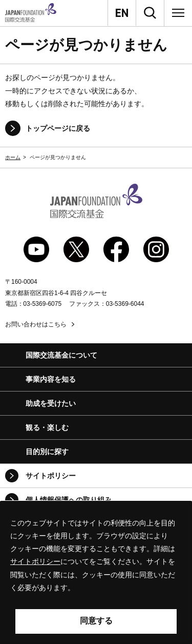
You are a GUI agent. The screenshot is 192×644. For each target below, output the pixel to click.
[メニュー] (178, 13)
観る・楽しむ (47, 427)
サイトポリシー (51, 476)
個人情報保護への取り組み (69, 500)
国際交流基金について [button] (61, 355)
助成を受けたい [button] (51, 403)
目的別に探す (47, 452)
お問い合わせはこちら (36, 324)
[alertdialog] (96, 573)
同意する (96, 621)
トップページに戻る (58, 128)
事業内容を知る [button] (51, 379)
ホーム (13, 157)
